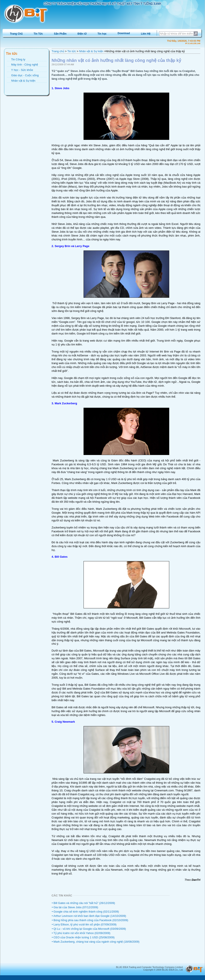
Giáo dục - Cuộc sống (25, 75)
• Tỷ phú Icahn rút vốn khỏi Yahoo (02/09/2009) (81, 933)
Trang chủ (58, 51)
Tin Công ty (18, 59)
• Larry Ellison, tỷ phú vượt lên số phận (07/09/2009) (84, 924)
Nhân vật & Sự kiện (23, 81)
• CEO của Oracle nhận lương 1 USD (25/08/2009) (83, 937)
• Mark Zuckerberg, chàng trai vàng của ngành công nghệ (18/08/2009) (96, 942)
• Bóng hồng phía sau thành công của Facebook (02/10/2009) (90, 920)
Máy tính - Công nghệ (25, 65)
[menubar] (80, 34)
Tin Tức (38, 34)
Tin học (102, 34)
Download (124, 33)
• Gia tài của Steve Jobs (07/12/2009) (75, 907)
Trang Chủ (16, 34)
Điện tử (82, 34)
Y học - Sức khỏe (22, 70)
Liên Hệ (146, 34)
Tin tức (72, 51)
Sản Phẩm (60, 34)
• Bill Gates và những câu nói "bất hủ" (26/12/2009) (83, 903)
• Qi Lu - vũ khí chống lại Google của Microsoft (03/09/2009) (89, 929)
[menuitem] (16, 34)
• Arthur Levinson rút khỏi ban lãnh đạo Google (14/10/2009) (89, 916)
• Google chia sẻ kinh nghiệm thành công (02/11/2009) (85, 912)
